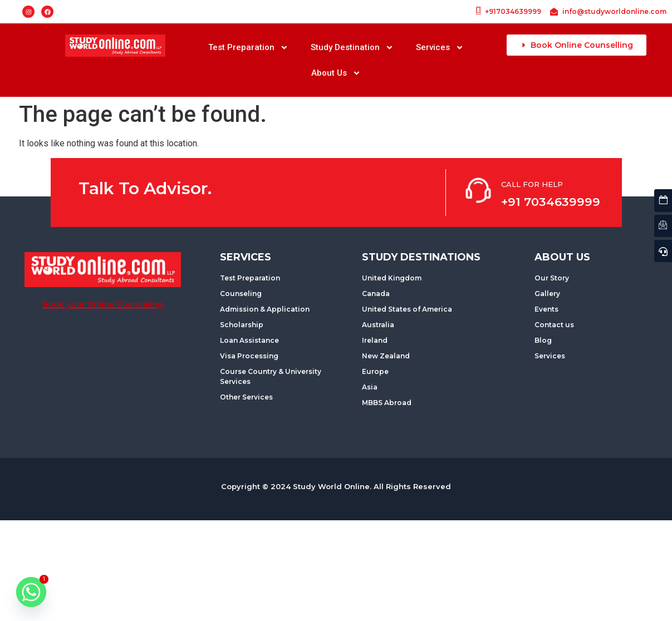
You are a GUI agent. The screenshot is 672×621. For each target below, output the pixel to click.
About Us (336, 73)
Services (440, 48)
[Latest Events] (663, 201)
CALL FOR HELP (532, 184)
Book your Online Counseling (103, 304)
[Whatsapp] (31, 592)
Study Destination (352, 48)
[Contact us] (663, 226)
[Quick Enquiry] (663, 251)
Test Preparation (248, 48)
